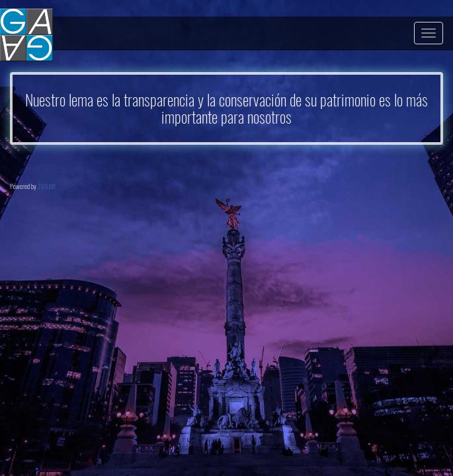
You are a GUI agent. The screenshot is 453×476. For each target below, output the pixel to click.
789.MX (47, 186)
